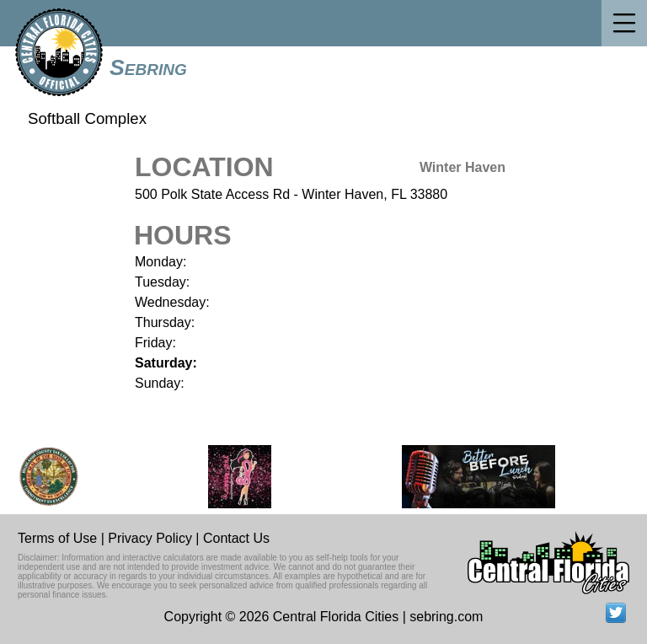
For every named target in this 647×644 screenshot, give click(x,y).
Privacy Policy (150, 538)
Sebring (148, 67)
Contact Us (236, 538)
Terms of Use (57, 538)
